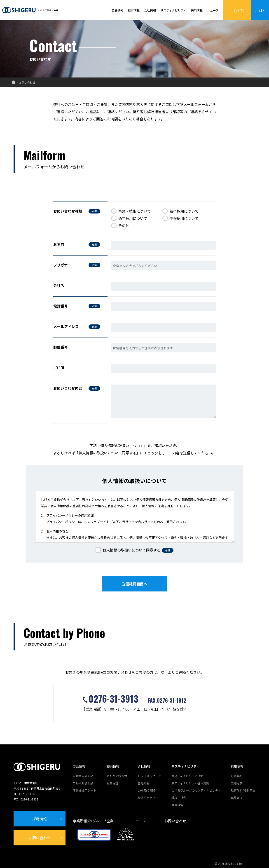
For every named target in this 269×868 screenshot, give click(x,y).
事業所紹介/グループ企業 (93, 821)
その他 (120, 226)
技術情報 (134, 10)
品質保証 (112, 783)
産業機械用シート (84, 790)
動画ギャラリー (148, 798)
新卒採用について (180, 211)
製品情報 (117, 10)
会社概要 (143, 783)
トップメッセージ (149, 776)
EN (263, 10)
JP (257, 10)
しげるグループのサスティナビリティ (196, 790)
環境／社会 (179, 798)
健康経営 (177, 805)
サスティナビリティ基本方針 (190, 783)
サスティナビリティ (173, 10)
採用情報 (197, 10)
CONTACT (240, 10)
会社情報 (150, 10)
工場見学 (237, 783)
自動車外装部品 (83, 783)
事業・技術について (131, 211)
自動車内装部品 (83, 776)
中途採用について (180, 218)
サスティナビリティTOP (187, 776)
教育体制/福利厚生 (243, 790)
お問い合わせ (175, 821)
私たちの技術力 (117, 776)
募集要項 (237, 798)
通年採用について (129, 218)
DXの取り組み (147, 790)
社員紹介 (237, 776)
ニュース (213, 10)
